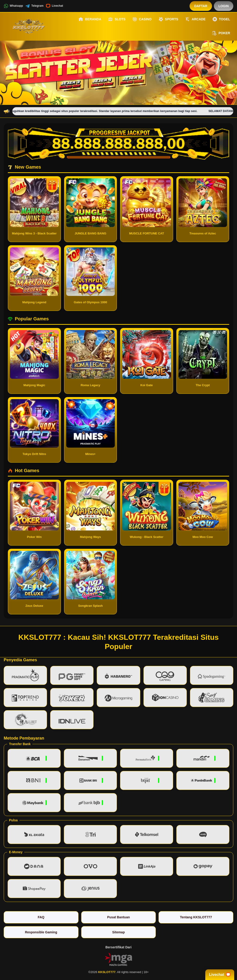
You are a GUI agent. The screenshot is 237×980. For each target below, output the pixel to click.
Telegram (34, 6)
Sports (168, 19)
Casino (142, 19)
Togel (221, 19)
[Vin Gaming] (118, 959)
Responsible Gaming (41, 932)
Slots (117, 19)
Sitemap (118, 932)
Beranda (90, 19)
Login (224, 6)
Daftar (201, 6)
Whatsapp (13, 6)
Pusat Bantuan (118, 917)
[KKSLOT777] (29, 26)
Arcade (195, 19)
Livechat (55, 6)
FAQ (41, 917)
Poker (221, 33)
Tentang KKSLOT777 (196, 917)
